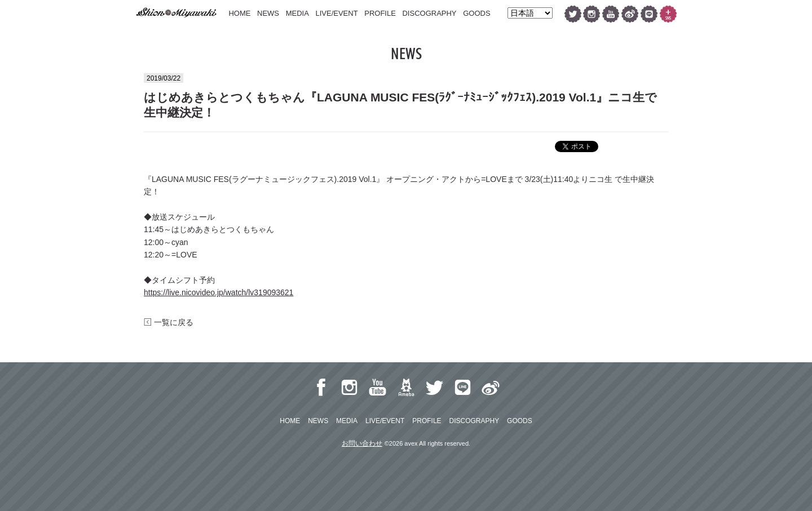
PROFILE (380, 13)
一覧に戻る (169, 322)
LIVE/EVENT (336, 13)
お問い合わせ (362, 443)
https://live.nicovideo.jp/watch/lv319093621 (219, 292)
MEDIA (297, 13)
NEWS (268, 13)
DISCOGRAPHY (429, 13)
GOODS (476, 13)
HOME (239, 13)
